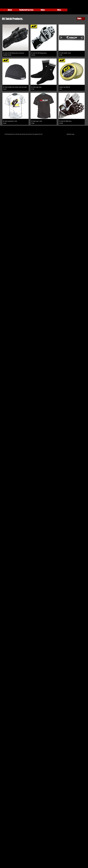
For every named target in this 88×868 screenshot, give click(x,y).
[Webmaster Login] (70, 134)
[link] (81, 19)
